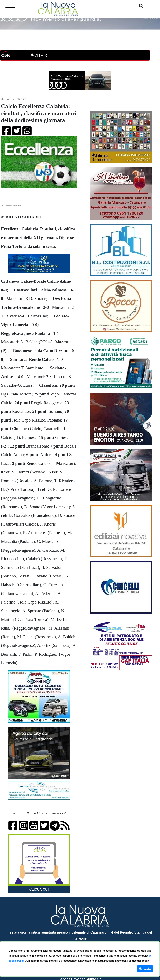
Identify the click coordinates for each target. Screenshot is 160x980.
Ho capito (145, 969)
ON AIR (39, 55)
